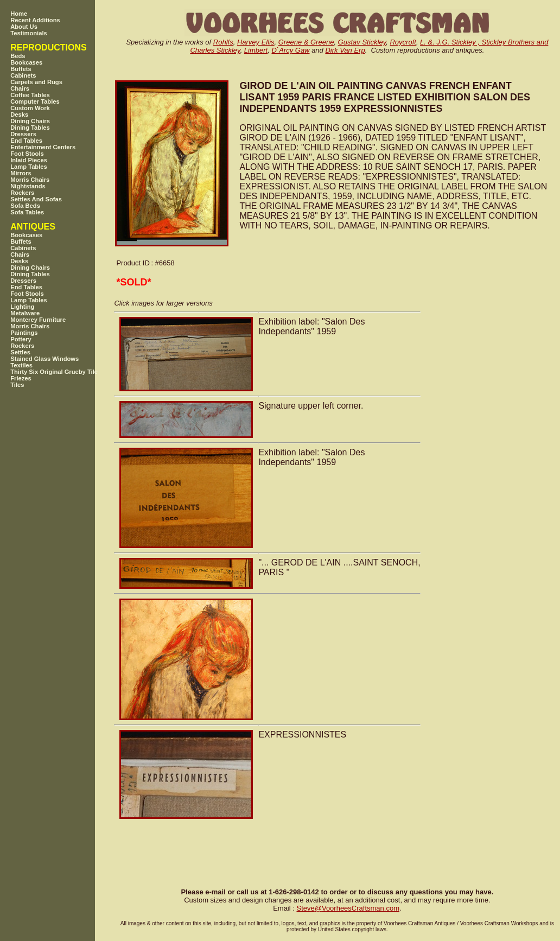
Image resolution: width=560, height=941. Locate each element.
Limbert (256, 50)
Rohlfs (223, 42)
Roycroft (403, 42)
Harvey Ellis (256, 42)
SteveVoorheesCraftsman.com (348, 908)
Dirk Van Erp (345, 50)
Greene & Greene (306, 42)
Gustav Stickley (362, 42)
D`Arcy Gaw (290, 50)
